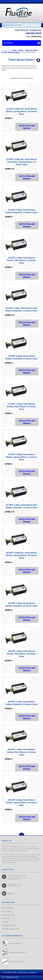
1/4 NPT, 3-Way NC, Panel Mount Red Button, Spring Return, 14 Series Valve (21, 162)
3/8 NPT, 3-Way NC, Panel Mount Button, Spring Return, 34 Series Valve (21, 555)
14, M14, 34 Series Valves (11, 52)
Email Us (11, 893)
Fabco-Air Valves (31, 50)
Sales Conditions (8, 908)
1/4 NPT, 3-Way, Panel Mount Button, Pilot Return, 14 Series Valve (22, 260)
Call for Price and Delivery (27, 127)
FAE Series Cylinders (17, 962)
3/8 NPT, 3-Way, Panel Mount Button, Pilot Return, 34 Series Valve (22, 654)
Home (14, 50)
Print (38, 60)
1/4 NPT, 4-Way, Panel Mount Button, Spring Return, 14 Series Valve (21, 457)
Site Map (5, 922)
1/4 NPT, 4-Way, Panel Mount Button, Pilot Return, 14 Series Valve (22, 407)
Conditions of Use (8, 915)
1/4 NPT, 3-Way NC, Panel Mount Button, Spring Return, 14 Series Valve (21, 111)
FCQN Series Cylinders (17, 952)
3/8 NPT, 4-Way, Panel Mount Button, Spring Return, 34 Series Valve (21, 803)
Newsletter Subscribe (10, 925)
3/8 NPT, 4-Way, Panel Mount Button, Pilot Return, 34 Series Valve (22, 752)
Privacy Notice (7, 912)
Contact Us (36, 30)
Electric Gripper (15, 944)
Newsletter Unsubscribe (10, 929)
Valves (21, 50)
